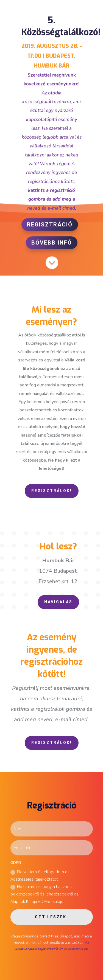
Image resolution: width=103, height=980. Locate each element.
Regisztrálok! (52, 491)
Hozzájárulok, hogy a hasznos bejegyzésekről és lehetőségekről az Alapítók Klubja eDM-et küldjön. (44, 894)
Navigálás (58, 602)
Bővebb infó (52, 241)
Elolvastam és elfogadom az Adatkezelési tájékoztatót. (40, 876)
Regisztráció (50, 223)
